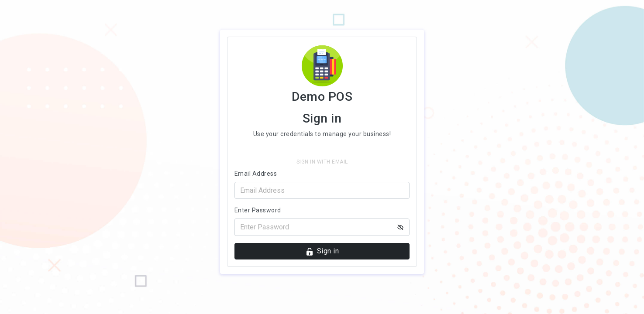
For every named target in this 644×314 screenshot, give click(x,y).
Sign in (322, 251)
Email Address (256, 174)
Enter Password (258, 210)
